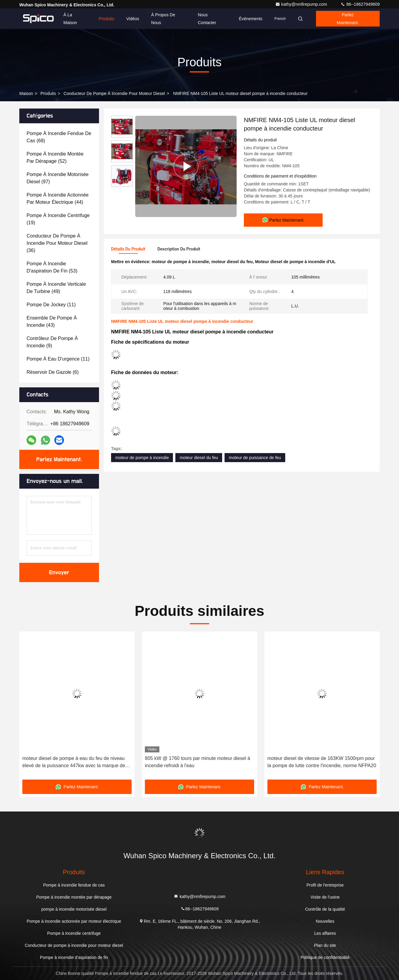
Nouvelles (325, 921)
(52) (55, 158)
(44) (57, 199)
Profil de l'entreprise (325, 885)
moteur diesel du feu (199, 458)
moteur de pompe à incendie (142, 458)
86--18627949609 (360, 4)
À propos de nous (163, 19)
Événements (251, 19)
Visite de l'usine (325, 897)
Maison (26, 93)
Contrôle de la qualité (325, 909)
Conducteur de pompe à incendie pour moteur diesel (114, 93)
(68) (59, 137)
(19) (58, 219)
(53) (52, 267)
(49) (56, 288)
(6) (53, 372)
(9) (52, 342)
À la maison (70, 19)
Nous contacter (207, 19)
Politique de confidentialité (325, 957)
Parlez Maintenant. (348, 19)
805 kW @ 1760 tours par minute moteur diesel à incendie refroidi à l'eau (198, 762)
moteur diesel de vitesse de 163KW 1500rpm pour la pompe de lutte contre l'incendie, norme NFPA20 (322, 762)
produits (48, 93)
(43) (52, 321)
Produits (106, 19)
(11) (51, 305)
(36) (57, 243)
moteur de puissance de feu (255, 458)
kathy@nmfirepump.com (302, 4)
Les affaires (325, 933)
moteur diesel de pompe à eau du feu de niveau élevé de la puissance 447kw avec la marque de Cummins (74, 763)
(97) (57, 178)
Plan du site (325, 945)
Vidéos (133, 19)
